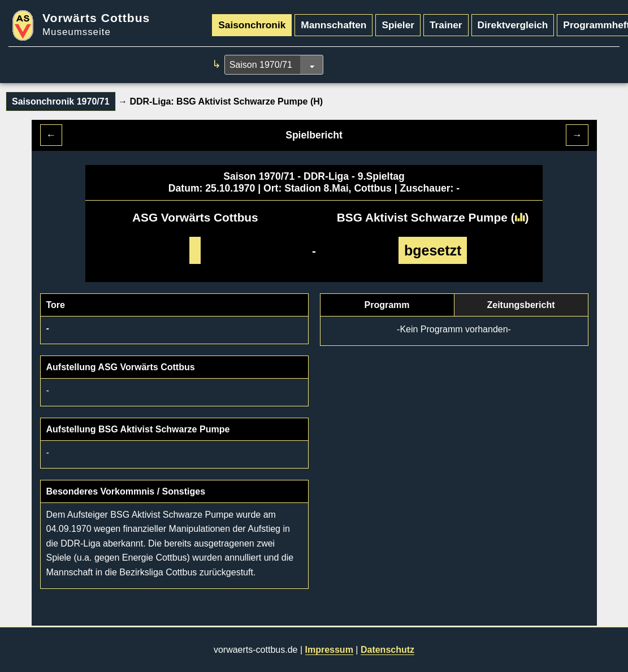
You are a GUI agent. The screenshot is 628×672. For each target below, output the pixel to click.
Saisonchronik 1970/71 (61, 101)
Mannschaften (334, 25)
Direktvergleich (513, 25)
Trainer (446, 25)
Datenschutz (387, 650)
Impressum (329, 650)
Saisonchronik (252, 25)
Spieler (398, 25)
